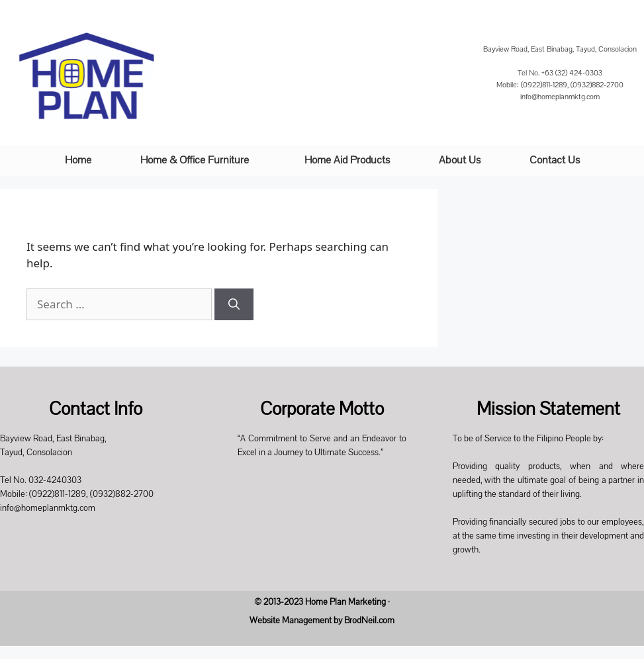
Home (78, 160)
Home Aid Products (347, 160)
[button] (198, 160)
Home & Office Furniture (195, 160)
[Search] (234, 304)
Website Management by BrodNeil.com (322, 621)
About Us (460, 160)
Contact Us (555, 160)
